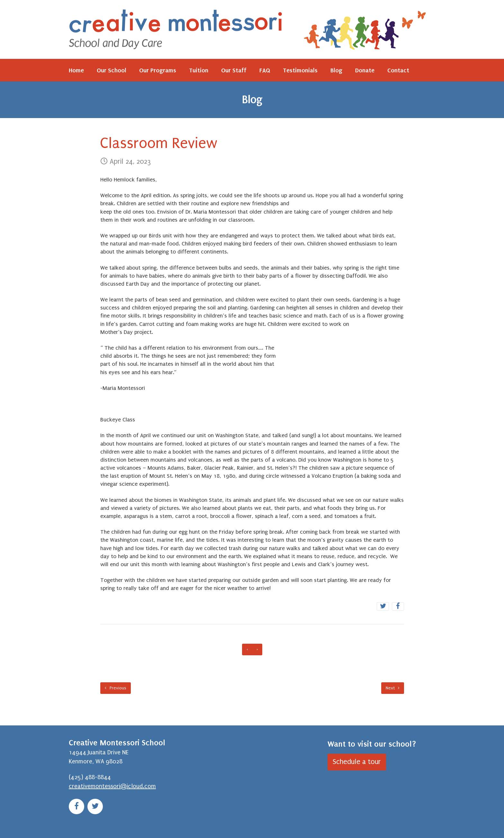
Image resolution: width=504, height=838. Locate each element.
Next (393, 688)
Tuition (199, 70)
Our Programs (158, 70)
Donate (365, 70)
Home (76, 70)
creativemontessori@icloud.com (112, 786)
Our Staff (234, 70)
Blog (336, 70)
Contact (398, 70)
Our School (112, 70)
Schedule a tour (357, 762)
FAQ (265, 70)
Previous (116, 688)
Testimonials (300, 70)
